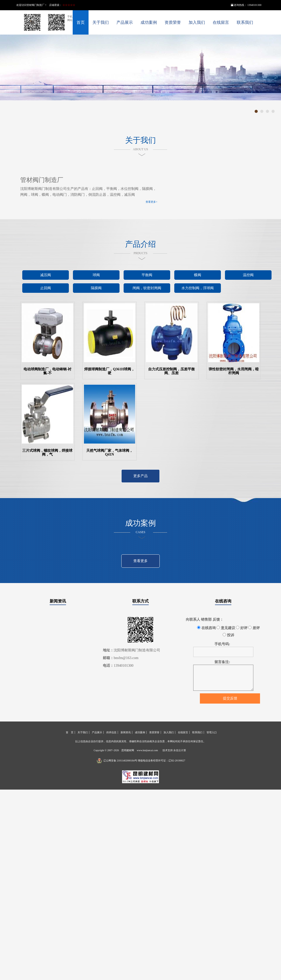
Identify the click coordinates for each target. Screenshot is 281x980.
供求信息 (111, 732)
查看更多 (140, 561)
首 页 (70, 732)
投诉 (228, 635)
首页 (81, 22)
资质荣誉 (173, 22)
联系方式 (140, 601)
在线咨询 (223, 601)
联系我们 (245, 22)
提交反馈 (230, 698)
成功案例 (149, 22)
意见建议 (226, 628)
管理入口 (212, 732)
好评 (242, 628)
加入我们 (197, 22)
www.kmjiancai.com (147, 750)
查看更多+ (152, 202)
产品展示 (125, 22)
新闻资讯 (58, 601)
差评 (254, 628)
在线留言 (221, 22)
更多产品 (140, 476)
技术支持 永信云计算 (174, 750)
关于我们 (101, 22)
